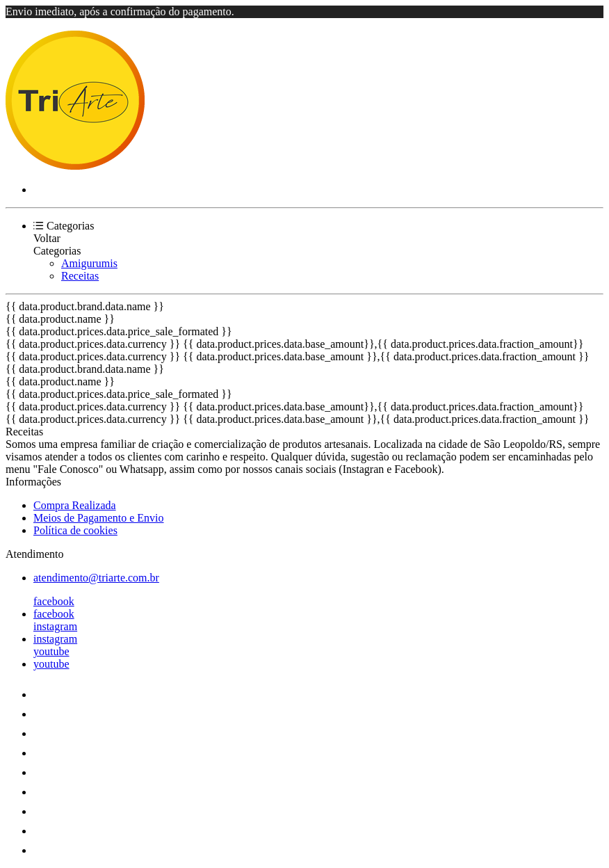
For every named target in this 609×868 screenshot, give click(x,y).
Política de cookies (75, 530)
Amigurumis (89, 263)
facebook (54, 601)
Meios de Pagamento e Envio (99, 518)
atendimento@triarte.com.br (96, 578)
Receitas (80, 276)
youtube (51, 651)
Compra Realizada (75, 505)
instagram (55, 626)
